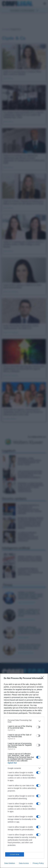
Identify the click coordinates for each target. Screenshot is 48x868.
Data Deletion (10, 863)
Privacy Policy (38, 863)
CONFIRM (15, 854)
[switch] (38, 727)
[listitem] (24, 721)
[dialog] (24, 771)
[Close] (43, 678)
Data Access (24, 863)
